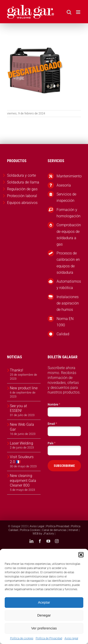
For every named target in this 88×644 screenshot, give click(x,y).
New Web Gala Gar (22, 427)
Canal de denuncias (54, 530)
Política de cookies (22, 638)
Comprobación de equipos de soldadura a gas (69, 235)
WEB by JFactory (43, 534)
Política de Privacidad (49, 638)
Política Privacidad (58, 526)
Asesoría (64, 185)
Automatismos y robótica (69, 285)
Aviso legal (71, 638)
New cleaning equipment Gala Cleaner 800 (23, 481)
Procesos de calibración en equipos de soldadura (68, 263)
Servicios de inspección (66, 197)
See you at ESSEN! (18, 408)
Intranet (73, 530)
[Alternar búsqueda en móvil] (69, 12)
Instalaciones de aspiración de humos (68, 303)
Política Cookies (30, 530)
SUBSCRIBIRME (64, 466)
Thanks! (17, 370)
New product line (24, 388)
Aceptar (44, 602)
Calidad (63, 334)
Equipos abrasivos (22, 203)
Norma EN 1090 (65, 322)
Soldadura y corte (21, 175)
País (52, 443)
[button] (81, 555)
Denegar (44, 615)
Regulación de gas (22, 189)
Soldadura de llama (23, 182)
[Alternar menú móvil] (78, 12)
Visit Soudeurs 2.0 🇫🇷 (22, 459)
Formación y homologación (69, 213)
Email (52, 424)
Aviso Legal (37, 526)
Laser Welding (21, 443)
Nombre (54, 404)
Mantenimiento (69, 176)
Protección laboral (22, 196)
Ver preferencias (44, 628)
